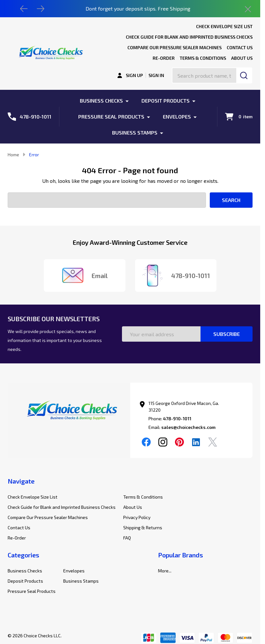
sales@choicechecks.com (188, 427)
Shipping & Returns (143, 528)
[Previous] (24, 9)
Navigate (21, 481)
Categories (23, 555)
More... (165, 571)
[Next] (41, 9)
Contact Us (240, 47)
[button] (69, 411)
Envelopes (177, 116)
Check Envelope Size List (224, 26)
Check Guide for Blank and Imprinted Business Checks (189, 37)
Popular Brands (181, 555)
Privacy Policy (137, 517)
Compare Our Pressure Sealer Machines (174, 47)
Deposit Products (166, 101)
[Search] (244, 75)
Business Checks (101, 101)
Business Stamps (135, 132)
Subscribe (227, 334)
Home (13, 155)
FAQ (127, 538)
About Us (242, 58)
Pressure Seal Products (111, 116)
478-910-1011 (177, 419)
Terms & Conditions (203, 58)
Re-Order (164, 58)
